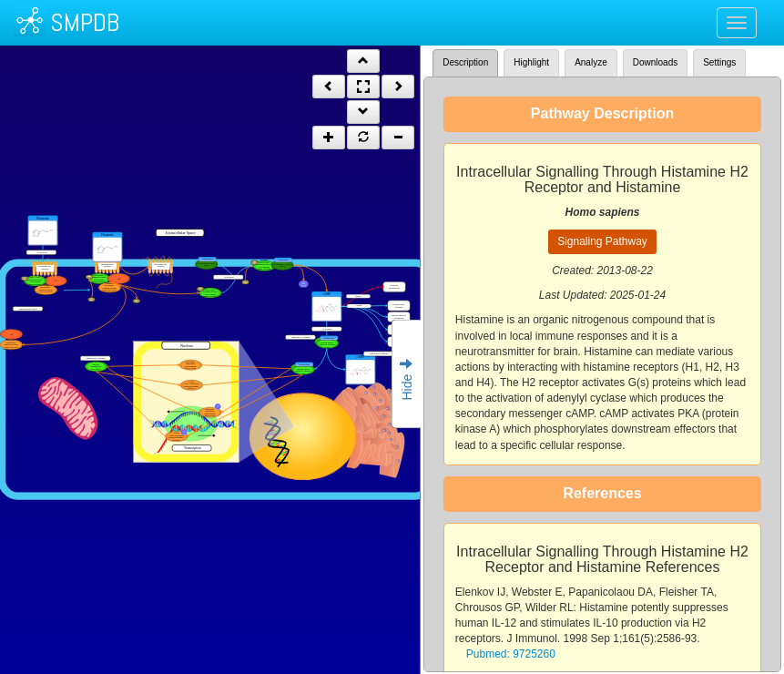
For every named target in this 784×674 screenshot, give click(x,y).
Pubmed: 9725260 (511, 654)
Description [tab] (465, 62)
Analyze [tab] (591, 62)
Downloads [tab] (655, 62)
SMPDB (85, 22)
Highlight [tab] (531, 62)
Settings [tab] (719, 62)
